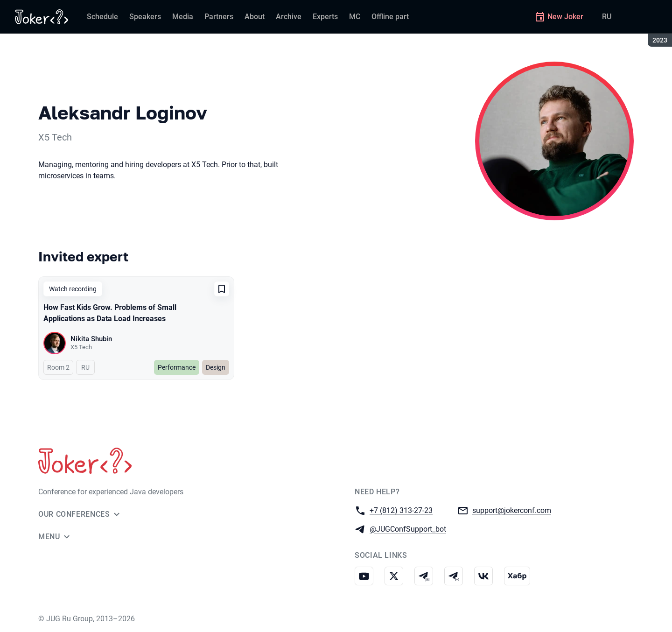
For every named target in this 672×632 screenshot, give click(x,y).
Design (216, 367)
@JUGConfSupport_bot (408, 529)
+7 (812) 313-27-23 (401, 510)
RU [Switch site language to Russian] (607, 17)
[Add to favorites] (222, 289)
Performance (177, 367)
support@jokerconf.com (512, 510)
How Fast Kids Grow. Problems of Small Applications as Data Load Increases (110, 313)
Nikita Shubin (91, 339)
